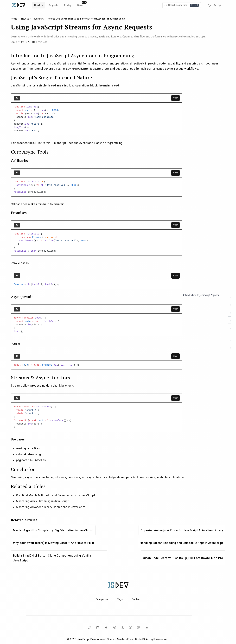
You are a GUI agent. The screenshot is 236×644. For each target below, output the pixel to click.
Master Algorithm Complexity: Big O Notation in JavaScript (53, 530)
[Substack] (139, 628)
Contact (136, 599)
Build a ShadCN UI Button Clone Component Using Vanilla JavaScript (52, 558)
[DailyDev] (147, 628)
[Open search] (182, 5)
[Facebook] (106, 628)
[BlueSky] (131, 628)
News (80, 5)
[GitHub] (220, 5)
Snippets (53, 5)
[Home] (19, 5)
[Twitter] (89, 628)
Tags (120, 599)
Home (14, 19)
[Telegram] (122, 628)
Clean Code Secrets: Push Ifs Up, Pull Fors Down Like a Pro (183, 558)
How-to (25, 19)
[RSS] (215, 5)
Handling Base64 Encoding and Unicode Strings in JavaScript (181, 543)
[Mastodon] (114, 628)
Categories (102, 599)
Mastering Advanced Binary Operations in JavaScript (51, 507)
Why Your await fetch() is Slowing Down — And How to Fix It (54, 543)
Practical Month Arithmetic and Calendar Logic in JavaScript (56, 495)
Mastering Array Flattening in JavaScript (42, 501)
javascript (38, 19)
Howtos (38, 5)
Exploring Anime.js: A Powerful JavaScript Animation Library (182, 530)
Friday (68, 5)
